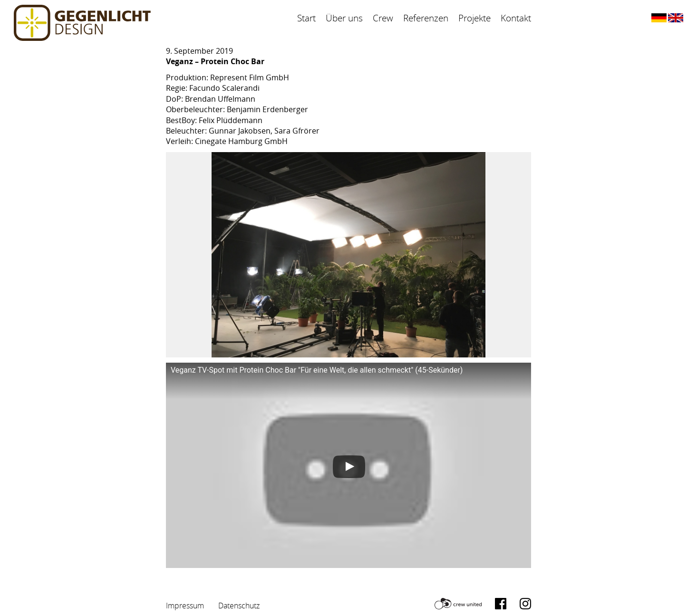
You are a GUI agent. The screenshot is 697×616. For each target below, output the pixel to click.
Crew (383, 18)
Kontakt (516, 18)
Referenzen (426, 18)
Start (306, 18)
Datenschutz (239, 606)
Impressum (185, 606)
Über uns (344, 18)
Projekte (474, 18)
